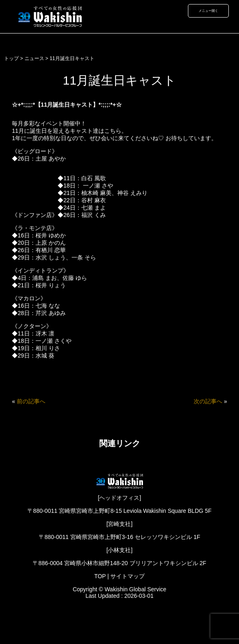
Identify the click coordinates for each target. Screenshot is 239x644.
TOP (100, 576)
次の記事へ (208, 401)
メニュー (205, 11)
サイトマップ (127, 576)
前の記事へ (31, 401)
